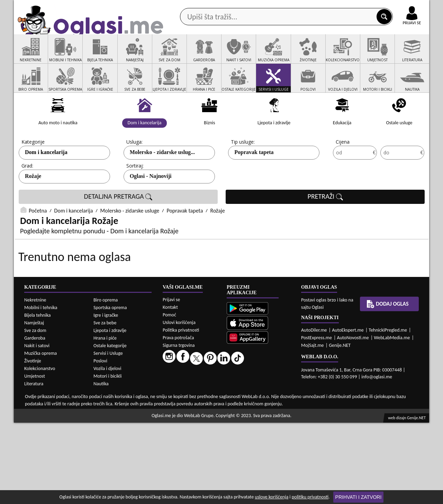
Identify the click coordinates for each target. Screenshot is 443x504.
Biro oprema (106, 381)
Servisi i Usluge (108, 435)
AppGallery (271, 7)
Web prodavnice (117, 55)
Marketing (311, 7)
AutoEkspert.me (348, 411)
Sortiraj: (135, 192)
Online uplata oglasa (398, 7)
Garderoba (35, 419)
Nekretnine (35, 381)
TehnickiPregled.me (388, 411)
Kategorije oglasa (59, 55)
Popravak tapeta (254, 178)
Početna (38, 237)
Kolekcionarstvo (40, 450)
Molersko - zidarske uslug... (162, 178)
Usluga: (134, 168)
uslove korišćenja (272, 497)
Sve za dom (35, 412)
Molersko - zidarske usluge (130, 237)
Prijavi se (171, 381)
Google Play (183, 6)
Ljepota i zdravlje (110, 412)
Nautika (101, 465)
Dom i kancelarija (46, 178)
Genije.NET (340, 427)
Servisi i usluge (301, 55)
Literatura (34, 465)
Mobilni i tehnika (41, 389)
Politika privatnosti (181, 411)
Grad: (27, 192)
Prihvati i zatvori (359, 497)
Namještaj (34, 404)
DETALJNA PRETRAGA (118, 223)
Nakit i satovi (37, 427)
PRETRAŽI (325, 223)
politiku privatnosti (310, 497)
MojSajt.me (313, 427)
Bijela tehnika (38, 397)
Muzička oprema (40, 435)
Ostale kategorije (110, 427)
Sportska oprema (110, 389)
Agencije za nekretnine (237, 55)
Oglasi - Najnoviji (151, 202)
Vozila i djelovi (107, 450)
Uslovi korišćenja (179, 404)
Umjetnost (35, 457)
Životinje (33, 442)
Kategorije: (34, 168)
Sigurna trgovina (179, 427)
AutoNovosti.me (353, 419)
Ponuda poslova (356, 55)
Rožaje (33, 202)
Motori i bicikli (107, 457)
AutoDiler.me (314, 411)
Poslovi (100, 442)
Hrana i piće (105, 419)
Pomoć (169, 396)
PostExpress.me (317, 419)
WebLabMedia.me (392, 419)
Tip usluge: (243, 168)
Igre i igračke (106, 397)
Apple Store (227, 6)
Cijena (343, 168)
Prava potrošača (178, 419)
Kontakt (349, 6)
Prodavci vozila (173, 55)
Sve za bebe (105, 404)
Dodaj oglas (408, 55)
